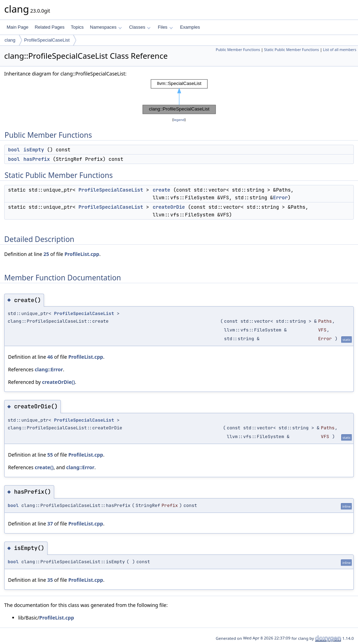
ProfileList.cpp (82, 254)
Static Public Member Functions (291, 50)
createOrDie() (58, 382)
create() (44, 467)
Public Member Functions (238, 50)
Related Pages (49, 27)
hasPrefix (37, 159)
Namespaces (106, 27)
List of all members (340, 50)
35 (50, 580)
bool (14, 150)
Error (280, 198)
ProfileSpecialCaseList (47, 40)
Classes (140, 27)
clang (10, 40)
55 (50, 455)
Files (165, 27)
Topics (77, 27)
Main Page (17, 27)
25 (46, 254)
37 (50, 524)
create (162, 190)
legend (179, 120)
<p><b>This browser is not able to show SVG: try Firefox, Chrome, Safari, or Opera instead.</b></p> (179, 97)
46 (50, 357)
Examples (190, 27)
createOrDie (169, 207)
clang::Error (49, 369)
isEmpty (34, 150)
